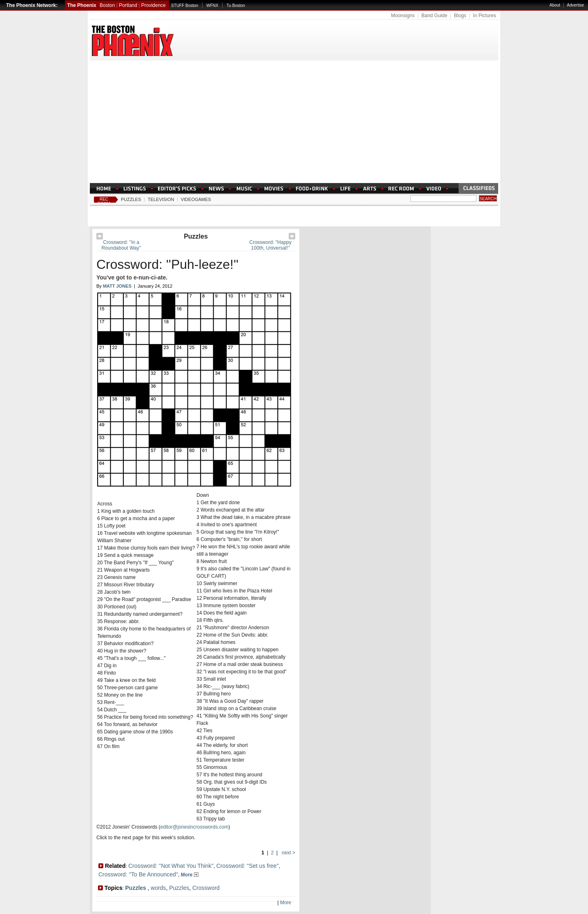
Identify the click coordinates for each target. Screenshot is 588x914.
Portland (128, 5)
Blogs (460, 16)
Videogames (196, 199)
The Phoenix (81, 5)
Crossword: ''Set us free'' (248, 866)
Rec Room (104, 201)
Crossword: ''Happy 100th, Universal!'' (270, 245)
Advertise (575, 5)
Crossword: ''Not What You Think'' (171, 866)
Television (161, 199)
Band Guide (434, 16)
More (190, 875)
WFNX (212, 6)
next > (288, 853)
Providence (154, 5)
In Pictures (484, 16)
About (555, 5)
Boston (107, 5)
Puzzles (131, 199)
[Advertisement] (294, 122)
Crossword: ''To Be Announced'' (138, 874)
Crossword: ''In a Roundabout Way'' (121, 245)
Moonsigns (403, 16)
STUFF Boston (185, 6)
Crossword (206, 888)
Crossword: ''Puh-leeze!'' (167, 264)
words (158, 888)
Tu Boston (236, 6)
